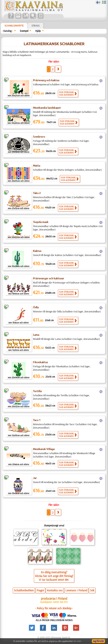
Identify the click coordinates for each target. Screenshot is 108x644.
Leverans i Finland (76, 590)
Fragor (40, 590)
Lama (36, 335)
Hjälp (38, 31)
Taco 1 (37, 420)
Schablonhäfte (14, 26)
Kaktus (37, 251)
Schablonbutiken (24, 590)
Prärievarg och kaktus (46, 80)
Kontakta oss (55, 590)
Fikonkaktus (40, 362)
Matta (37, 166)
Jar (35, 478)
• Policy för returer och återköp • (54, 608)
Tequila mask (41, 222)
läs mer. (78, 641)
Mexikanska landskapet (47, 108)
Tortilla (37, 391)
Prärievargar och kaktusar (49, 278)
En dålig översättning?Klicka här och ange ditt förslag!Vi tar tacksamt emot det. (54, 576)
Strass (36, 26)
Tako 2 (37, 193)
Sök (92, 590)
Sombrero (39, 137)
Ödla (36, 307)
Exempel (24, 31)
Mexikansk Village (44, 449)
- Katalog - (7, 31)
